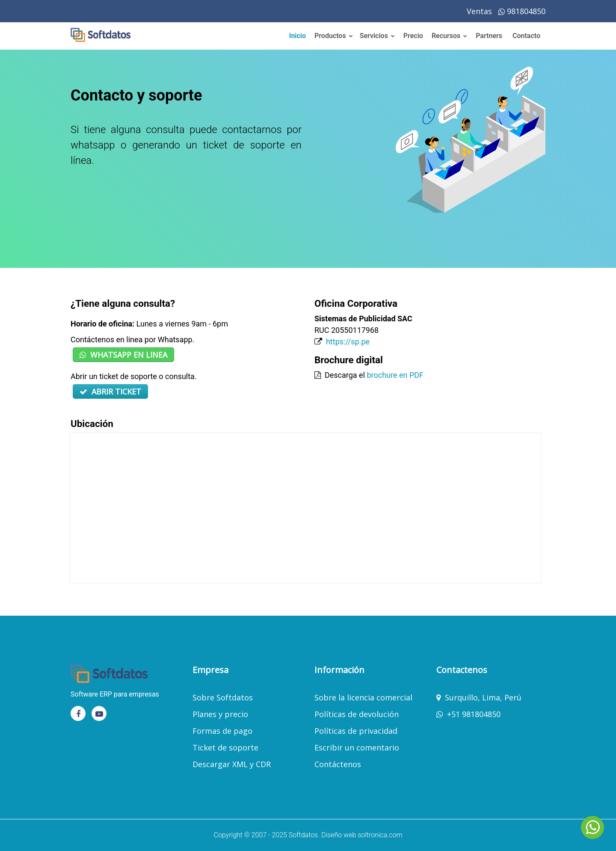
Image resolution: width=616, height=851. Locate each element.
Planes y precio (220, 714)
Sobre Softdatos (223, 697)
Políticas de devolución (357, 714)
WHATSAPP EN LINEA (123, 355)
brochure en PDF (395, 375)
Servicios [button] (377, 36)
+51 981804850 (474, 714)
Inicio (298, 36)
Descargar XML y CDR (232, 764)
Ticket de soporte (225, 747)
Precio (413, 36)
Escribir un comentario (357, 747)
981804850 (522, 11)
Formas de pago (222, 731)
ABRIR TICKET (110, 391)
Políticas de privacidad (356, 731)
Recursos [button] (449, 36)
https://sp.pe (348, 342)
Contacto (526, 36)
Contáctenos (338, 764)
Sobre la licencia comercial (363, 697)
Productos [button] (334, 36)
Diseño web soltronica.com (362, 835)
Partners (489, 36)
